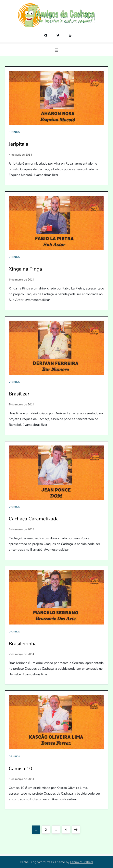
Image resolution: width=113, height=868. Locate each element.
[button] (57, 50)
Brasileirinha (23, 644)
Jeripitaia (18, 144)
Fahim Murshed (81, 862)
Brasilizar (19, 394)
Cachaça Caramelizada (34, 519)
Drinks (14, 132)
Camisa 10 (20, 769)
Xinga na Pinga (25, 269)
